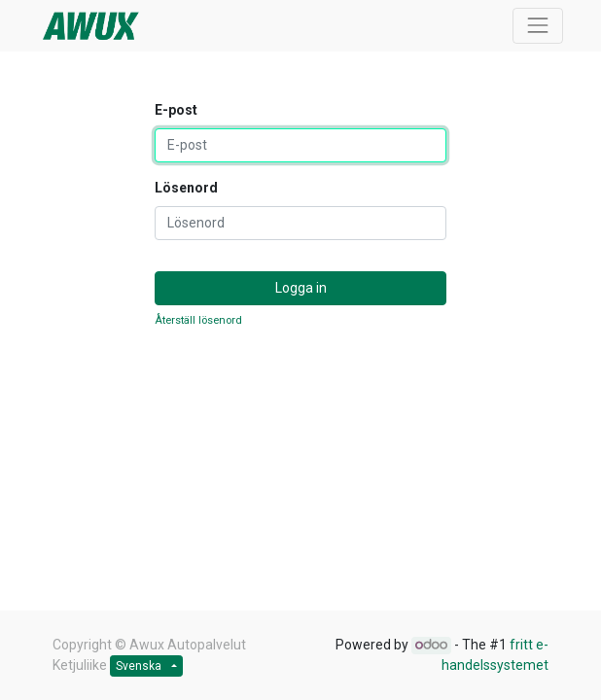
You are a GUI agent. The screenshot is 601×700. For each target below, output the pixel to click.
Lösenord (186, 188)
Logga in (301, 288)
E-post (176, 110)
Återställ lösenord (198, 320)
